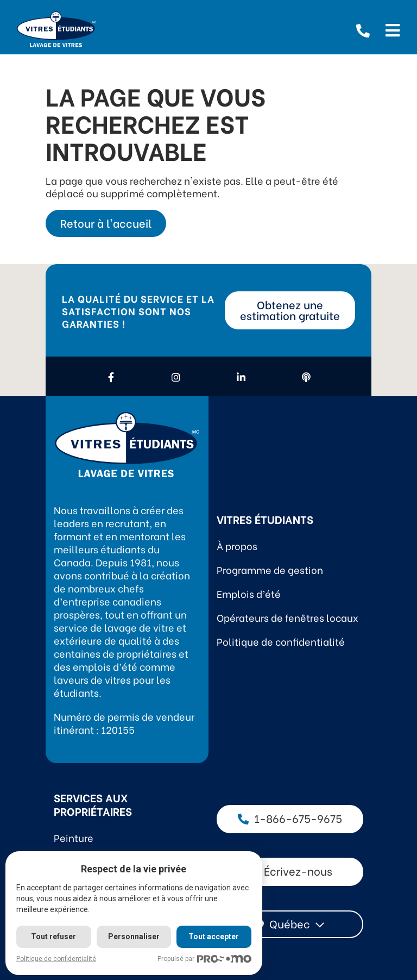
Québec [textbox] (290, 923)
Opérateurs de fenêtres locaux (288, 617)
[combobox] (290, 924)
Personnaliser (134, 937)
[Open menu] (393, 29)
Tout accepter (215, 937)
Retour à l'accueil (106, 223)
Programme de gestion (270, 569)
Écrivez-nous (290, 870)
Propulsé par (206, 959)
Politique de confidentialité (281, 641)
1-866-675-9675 (290, 818)
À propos (237, 545)
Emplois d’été (249, 593)
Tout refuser (54, 937)
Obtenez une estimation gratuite (290, 310)
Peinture (74, 837)
